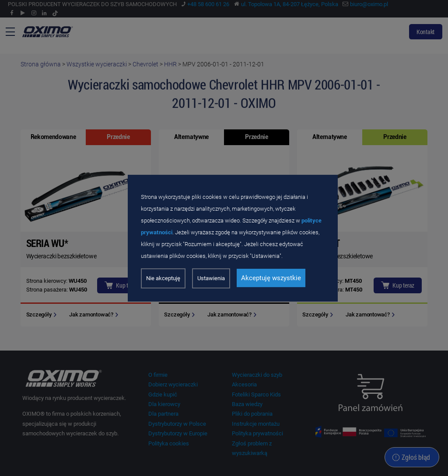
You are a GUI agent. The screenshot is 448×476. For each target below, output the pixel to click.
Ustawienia (211, 278)
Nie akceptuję (163, 278)
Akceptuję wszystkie (271, 278)
